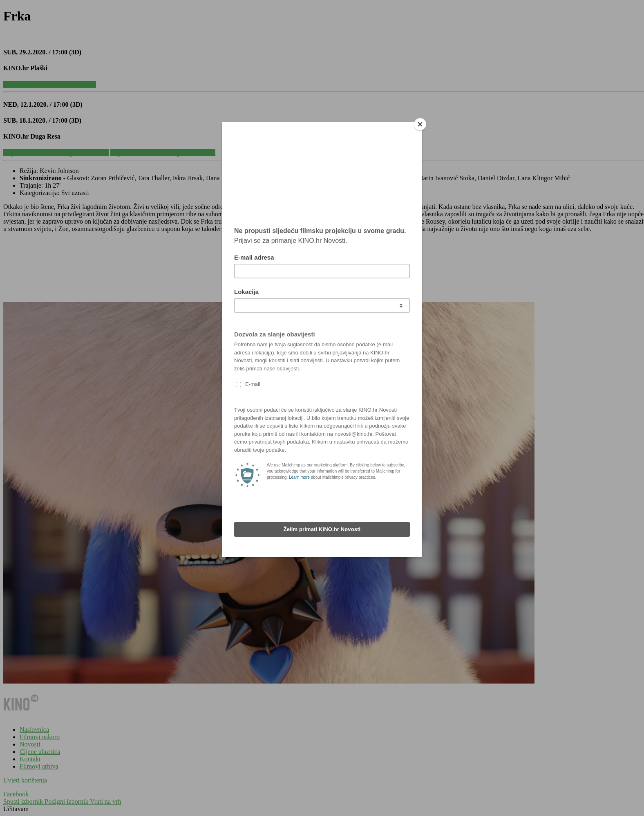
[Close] (420, 124)
